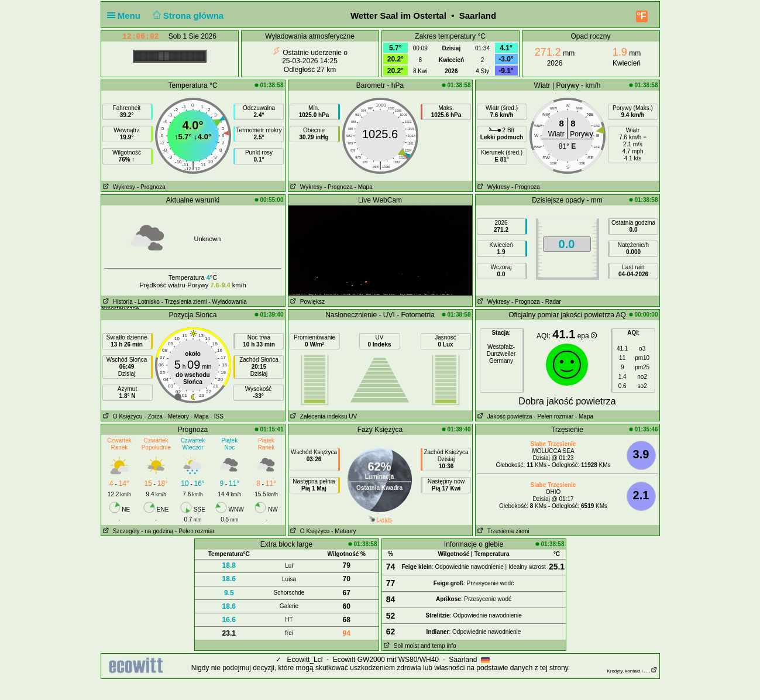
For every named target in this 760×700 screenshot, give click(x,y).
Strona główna (187, 16)
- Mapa (364, 187)
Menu (126, 16)
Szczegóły (121, 531)
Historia (117, 302)
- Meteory (177, 416)
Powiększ (307, 302)
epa (587, 336)
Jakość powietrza (504, 416)
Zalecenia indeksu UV (323, 416)
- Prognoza (151, 187)
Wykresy (118, 187)
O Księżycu (122, 416)
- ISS (217, 416)
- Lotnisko (147, 302)
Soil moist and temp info (419, 646)
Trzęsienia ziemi (503, 531)
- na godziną (157, 531)
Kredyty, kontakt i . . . (632, 671)
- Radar (551, 302)
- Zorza (153, 416)
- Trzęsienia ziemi (184, 302)
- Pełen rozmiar (553, 416)
